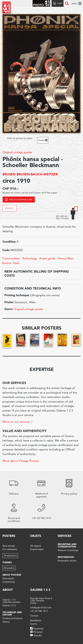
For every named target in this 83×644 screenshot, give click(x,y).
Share (41, 140)
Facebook (38, 629)
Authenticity (9, 582)
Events (34, 624)
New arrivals (9, 546)
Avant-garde (47, 258)
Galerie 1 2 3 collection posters (11, 601)
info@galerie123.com (41, 608)
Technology (30, 258)
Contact (10, 208)
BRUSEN (9, 174)
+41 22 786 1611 (39, 611)
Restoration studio (67, 561)
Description (8, 578)
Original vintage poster (17, 152)
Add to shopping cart (21, 200)
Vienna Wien (66, 258)
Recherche (67, 3)
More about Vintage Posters (21, 461)
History (6, 622)
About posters (12, 575)
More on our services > (18, 422)
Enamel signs (37, 549)
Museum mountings (68, 550)
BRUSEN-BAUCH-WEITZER (37, 174)
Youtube (38, 635)
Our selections (10, 549)
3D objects (36, 546)
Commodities (11, 258)
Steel (16, 263)
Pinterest (38, 632)
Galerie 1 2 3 (9, 605)
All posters (9, 568)
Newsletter (36, 620)
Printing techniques (12, 618)
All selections (10, 556)
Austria (6, 263)
